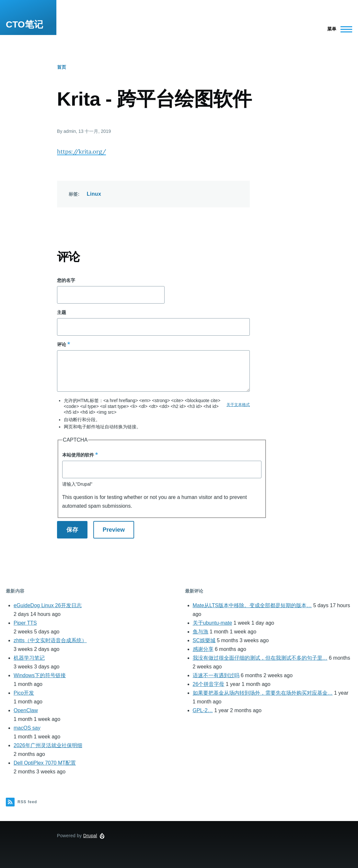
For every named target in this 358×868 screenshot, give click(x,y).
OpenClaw (26, 710)
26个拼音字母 (209, 684)
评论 (62, 344)
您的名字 (66, 280)
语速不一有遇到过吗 (216, 675)
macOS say (27, 728)
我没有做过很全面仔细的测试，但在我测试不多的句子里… (260, 658)
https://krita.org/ (81, 151)
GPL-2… (203, 710)
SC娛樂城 (204, 640)
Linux (94, 194)
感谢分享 (203, 649)
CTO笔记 (24, 24)
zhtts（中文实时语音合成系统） (50, 640)
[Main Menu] (338, 29)
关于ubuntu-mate (213, 623)
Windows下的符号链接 (40, 675)
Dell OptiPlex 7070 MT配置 (45, 763)
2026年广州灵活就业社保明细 (48, 745)
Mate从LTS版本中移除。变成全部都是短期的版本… (252, 605)
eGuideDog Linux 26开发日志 (48, 605)
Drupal (90, 836)
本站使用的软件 (78, 455)
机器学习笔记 (29, 658)
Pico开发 (24, 693)
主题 (62, 312)
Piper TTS (25, 623)
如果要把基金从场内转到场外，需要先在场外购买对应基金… (263, 693)
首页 (62, 67)
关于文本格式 (238, 405)
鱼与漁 (201, 632)
